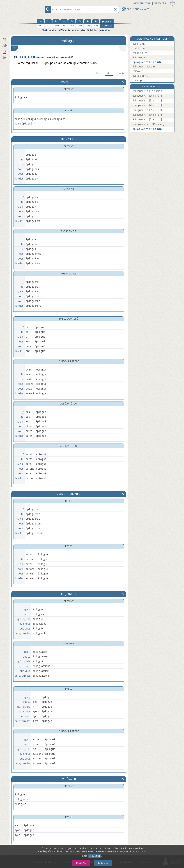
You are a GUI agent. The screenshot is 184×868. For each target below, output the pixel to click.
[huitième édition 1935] (96, 24)
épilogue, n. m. (141, 57)
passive (121, 73)
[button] (4, 39)
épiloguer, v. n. (147, 100)
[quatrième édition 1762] (64, 24)
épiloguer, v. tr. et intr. (147, 62)
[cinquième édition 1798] (72, 24)
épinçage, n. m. (141, 80)
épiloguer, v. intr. (148, 124)
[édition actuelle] (107, 24)
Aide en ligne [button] (142, 3)
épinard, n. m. (140, 76)
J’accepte (81, 863)
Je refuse (103, 863)
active (109, 73)
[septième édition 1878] (88, 24)
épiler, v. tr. (139, 44)
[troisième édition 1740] (56, 24)
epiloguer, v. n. (148, 91)
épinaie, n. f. (139, 71)
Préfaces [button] (160, 3)
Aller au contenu (24, 3)
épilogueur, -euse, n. (144, 66)
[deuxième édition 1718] (48, 24)
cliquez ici (95, 856)
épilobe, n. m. (140, 53)
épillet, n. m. (139, 48)
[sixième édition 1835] (80, 24)
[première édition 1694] (40, 24)
